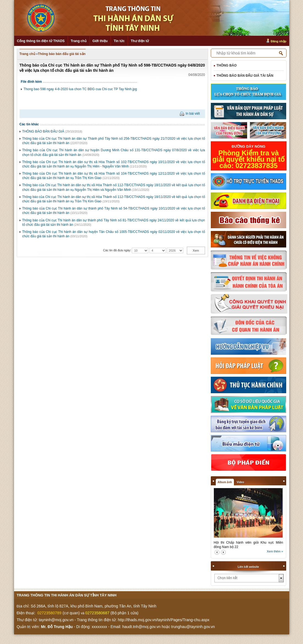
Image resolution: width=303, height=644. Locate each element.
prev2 (217, 552)
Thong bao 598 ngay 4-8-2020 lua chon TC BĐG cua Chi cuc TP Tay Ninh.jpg (80, 89)
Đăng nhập (279, 41)
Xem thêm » (275, 551)
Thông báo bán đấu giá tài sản (62, 54)
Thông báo (227, 65)
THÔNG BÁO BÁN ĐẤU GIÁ (43, 131)
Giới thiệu (100, 41)
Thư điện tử (140, 41)
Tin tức (119, 41)
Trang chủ (79, 41)
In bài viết (193, 114)
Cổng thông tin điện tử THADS (41, 41)
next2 (223, 552)
